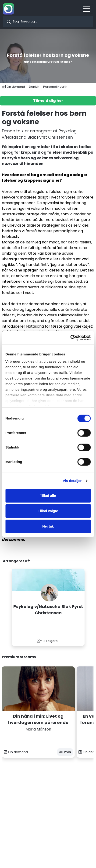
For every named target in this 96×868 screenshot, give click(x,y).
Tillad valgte (48, 511)
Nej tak (48, 526)
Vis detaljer (72, 481)
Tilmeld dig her (48, 101)
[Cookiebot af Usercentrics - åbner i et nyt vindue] (70, 338)
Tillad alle (48, 496)
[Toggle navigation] (88, 9)
